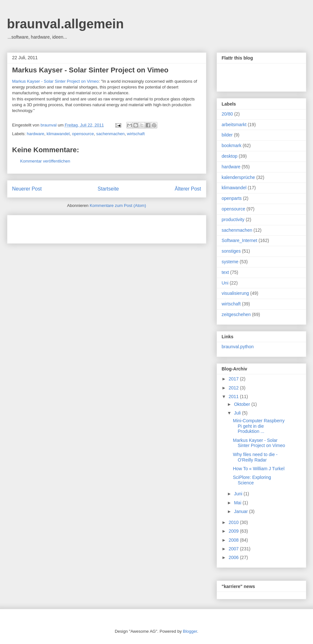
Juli (238, 413)
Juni (239, 494)
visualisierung (235, 293)
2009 (234, 531)
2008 (234, 540)
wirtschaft (136, 134)
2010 (234, 522)
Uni (225, 283)
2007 (234, 549)
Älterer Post (188, 189)
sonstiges (231, 251)
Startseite (108, 189)
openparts (232, 198)
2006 (234, 557)
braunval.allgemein (65, 24)
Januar (242, 511)
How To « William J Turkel (259, 469)
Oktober (243, 404)
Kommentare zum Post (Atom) (118, 205)
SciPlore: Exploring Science (252, 480)
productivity (233, 219)
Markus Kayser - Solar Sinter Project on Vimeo (90, 70)
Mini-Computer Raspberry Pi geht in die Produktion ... (259, 426)
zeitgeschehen (236, 314)
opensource (83, 134)
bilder (227, 135)
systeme (230, 262)
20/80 (227, 114)
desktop (230, 156)
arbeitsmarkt (234, 125)
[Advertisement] (88, 227)
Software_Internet (240, 240)
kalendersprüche (239, 177)
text (225, 272)
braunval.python (238, 347)
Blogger (190, 631)
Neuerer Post (27, 189)
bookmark (232, 145)
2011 (234, 397)
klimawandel (58, 134)
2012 (234, 388)
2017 (234, 379)
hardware (35, 134)
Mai (238, 503)
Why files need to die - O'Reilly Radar (255, 457)
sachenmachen (110, 134)
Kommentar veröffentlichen (45, 161)
